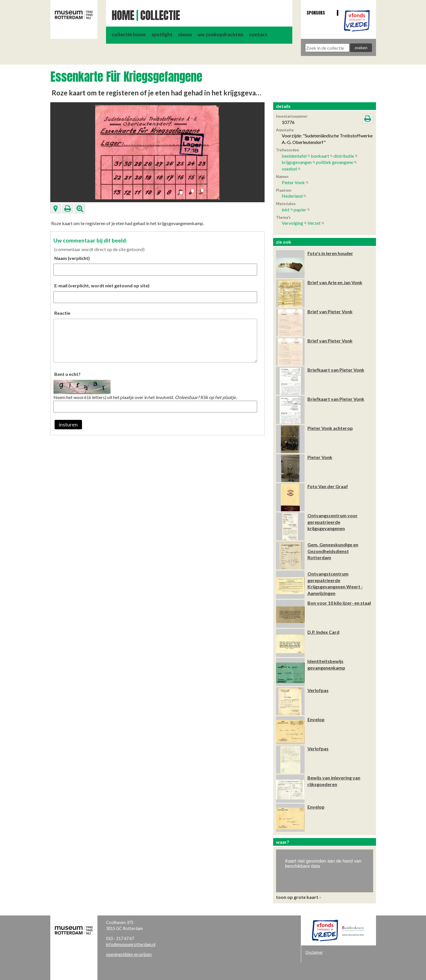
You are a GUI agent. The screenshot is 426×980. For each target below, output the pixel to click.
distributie (344, 156)
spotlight (162, 34)
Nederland (292, 196)
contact (258, 34)
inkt (286, 210)
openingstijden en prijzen (129, 954)
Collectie (160, 15)
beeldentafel (294, 156)
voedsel (289, 169)
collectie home (129, 34)
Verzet (314, 223)
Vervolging (292, 223)
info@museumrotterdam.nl (131, 944)
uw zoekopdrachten (221, 34)
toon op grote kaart (297, 897)
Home (123, 15)
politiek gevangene (335, 162)
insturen (68, 425)
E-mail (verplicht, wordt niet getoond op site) (102, 285)
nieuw (185, 34)
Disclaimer (314, 952)
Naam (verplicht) (72, 258)
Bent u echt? (67, 374)
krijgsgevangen (297, 162)
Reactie (62, 313)
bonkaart (320, 156)
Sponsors (316, 13)
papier (300, 210)
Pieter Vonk (293, 182)
